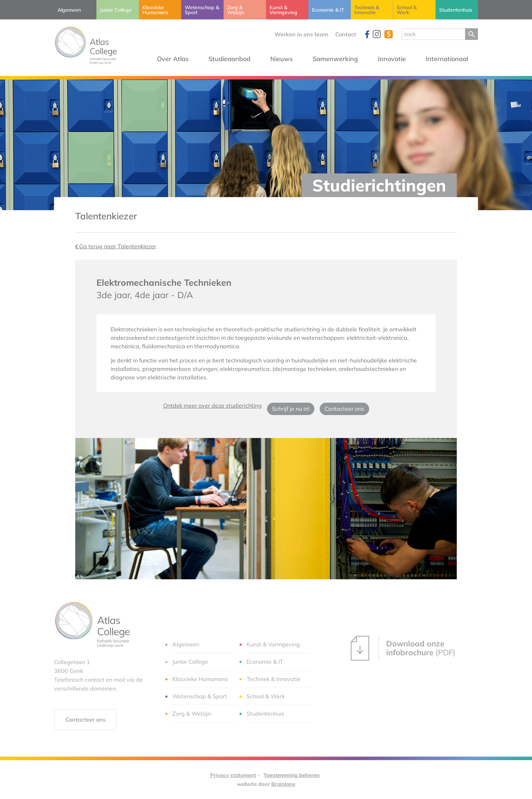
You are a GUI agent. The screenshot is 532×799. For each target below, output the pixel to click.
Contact (346, 34)
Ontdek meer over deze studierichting (212, 406)
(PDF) (403, 648)
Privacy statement (233, 775)
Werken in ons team (301, 34)
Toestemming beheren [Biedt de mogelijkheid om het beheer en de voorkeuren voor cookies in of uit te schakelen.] (292, 775)
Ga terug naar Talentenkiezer (116, 246)
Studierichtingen (379, 185)
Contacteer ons (344, 409)
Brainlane (283, 784)
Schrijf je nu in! (291, 409)
